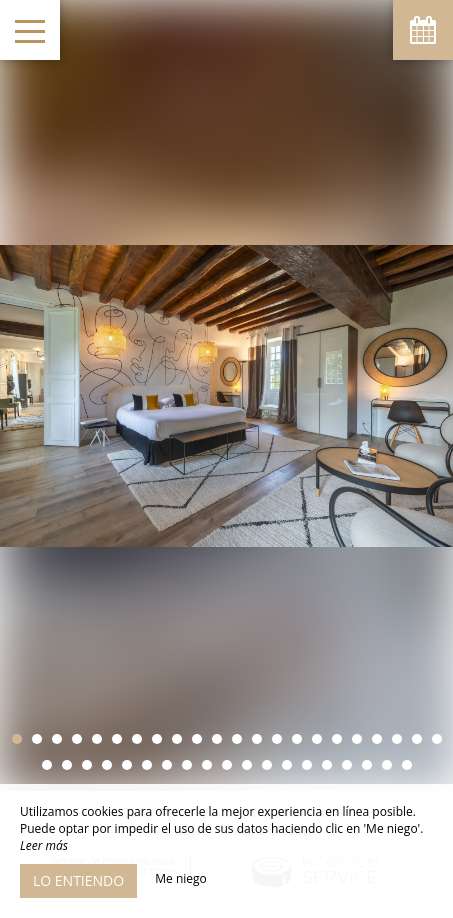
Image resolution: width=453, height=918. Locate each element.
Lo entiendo (78, 880)
